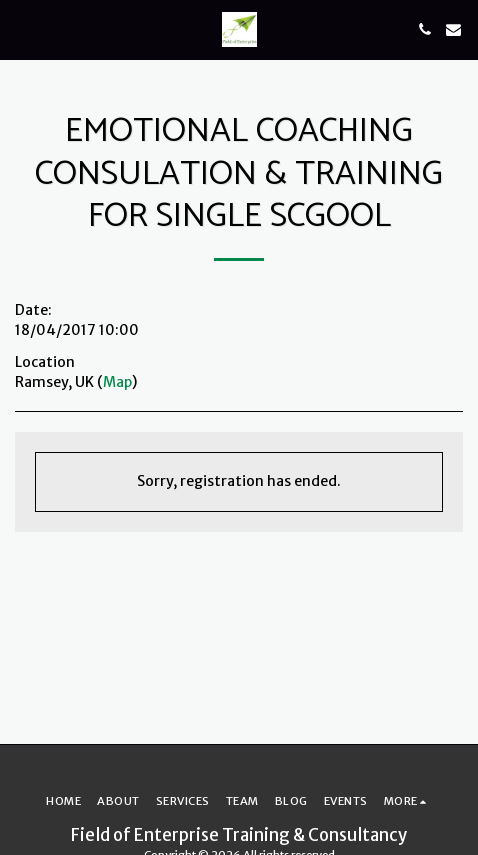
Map (117, 382)
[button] (22, 28)
